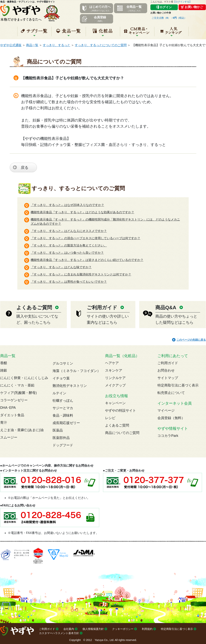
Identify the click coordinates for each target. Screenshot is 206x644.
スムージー (9, 437)
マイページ (166, 411)
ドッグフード (63, 445)
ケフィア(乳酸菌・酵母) (18, 393)
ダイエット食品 (12, 415)
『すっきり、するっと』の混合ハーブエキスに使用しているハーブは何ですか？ (85, 238)
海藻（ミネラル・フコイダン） (77, 371)
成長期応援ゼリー (66, 423)
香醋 (4, 363)
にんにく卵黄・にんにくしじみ (24, 378)
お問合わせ (166, 370)
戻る (25, 167)
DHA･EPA (8, 408)
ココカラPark (168, 436)
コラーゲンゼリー (14, 400)
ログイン (166, 7)
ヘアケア (112, 363)
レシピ (110, 418)
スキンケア (114, 370)
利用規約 (147, 629)
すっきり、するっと (57, 45)
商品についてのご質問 (122, 433)
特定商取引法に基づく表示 (178, 385)
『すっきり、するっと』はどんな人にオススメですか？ (69, 231)
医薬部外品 (61, 438)
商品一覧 (32, 45)
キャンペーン (137, 33)
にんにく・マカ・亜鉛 (17, 385)
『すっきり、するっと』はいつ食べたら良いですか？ (67, 253)
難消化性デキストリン (70, 386)
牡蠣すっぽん (63, 401)
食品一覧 (69, 33)
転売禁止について (171, 393)
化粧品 (103, 33)
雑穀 (4, 370)
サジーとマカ (63, 408)
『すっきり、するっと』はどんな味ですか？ (61, 267)
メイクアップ (115, 385)
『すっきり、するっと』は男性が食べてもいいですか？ (69, 282)
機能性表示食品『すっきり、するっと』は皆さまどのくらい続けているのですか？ (87, 260)
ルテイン (59, 393)
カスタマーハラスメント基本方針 (59, 633)
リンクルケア (115, 378)
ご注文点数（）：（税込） (169, 18)
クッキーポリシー (123, 629)
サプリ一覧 (34, 33)
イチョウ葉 (61, 378)
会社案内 (69, 629)
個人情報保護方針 (93, 629)
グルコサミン (63, 363)
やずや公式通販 (11, 45)
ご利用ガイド (168, 363)
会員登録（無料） (171, 418)
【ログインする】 (182, 2)
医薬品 (58, 430)
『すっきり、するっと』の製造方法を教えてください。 (69, 245)
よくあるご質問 (117, 425)
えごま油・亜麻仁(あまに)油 (22, 430)
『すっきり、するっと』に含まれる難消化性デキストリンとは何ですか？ (81, 274)
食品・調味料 (63, 415)
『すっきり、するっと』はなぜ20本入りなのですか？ (67, 205)
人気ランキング (171, 33)
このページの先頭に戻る (191, 340)
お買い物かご (194, 7)
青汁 (4, 423)
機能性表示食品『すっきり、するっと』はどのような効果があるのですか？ (82, 212)
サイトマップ (168, 378)
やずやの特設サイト (121, 411)
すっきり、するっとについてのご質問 (101, 45)
